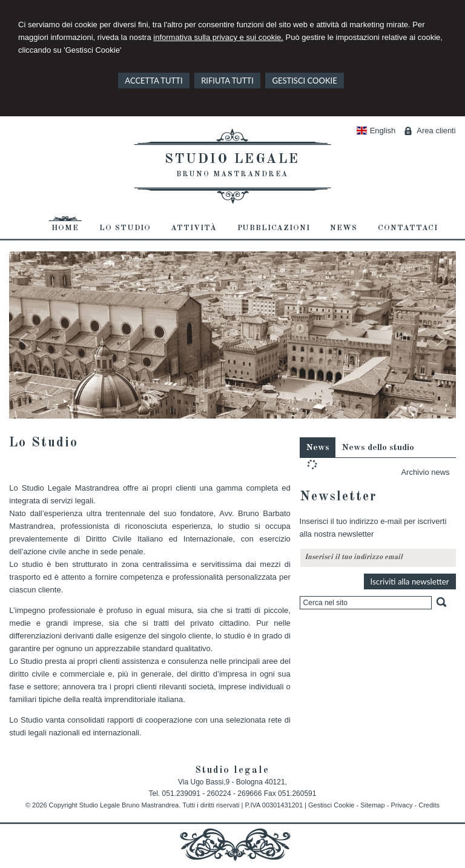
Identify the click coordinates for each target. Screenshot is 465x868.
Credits (429, 805)
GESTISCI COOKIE (304, 81)
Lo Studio (44, 443)
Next (441, 343)
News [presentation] (318, 448)
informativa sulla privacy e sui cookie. (218, 37)
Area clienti (436, 131)
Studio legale (232, 159)
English (376, 131)
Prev (24, 343)
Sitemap (372, 805)
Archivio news (425, 472)
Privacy (401, 805)
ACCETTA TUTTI (153, 81)
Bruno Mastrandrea (232, 174)
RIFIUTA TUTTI (227, 81)
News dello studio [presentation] (378, 448)
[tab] (318, 447)
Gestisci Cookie (331, 805)
